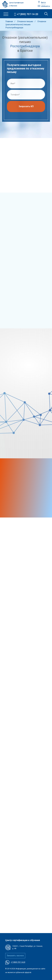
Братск (43, 2)
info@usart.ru (45, 6)
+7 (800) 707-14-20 (27, 14)
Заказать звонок (15, 956)
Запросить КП (26, 107)
